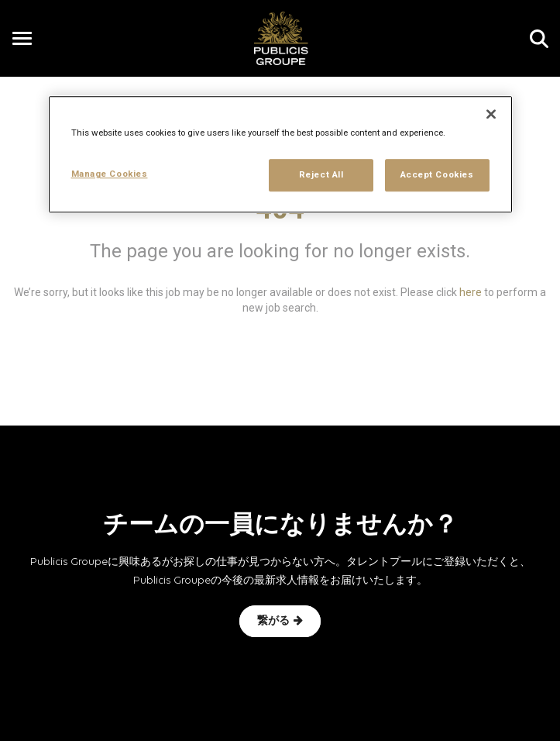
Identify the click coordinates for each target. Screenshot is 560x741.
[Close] (491, 115)
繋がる (280, 621)
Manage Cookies (110, 174)
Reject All (321, 175)
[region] (280, 155)
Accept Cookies (437, 175)
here (471, 292)
